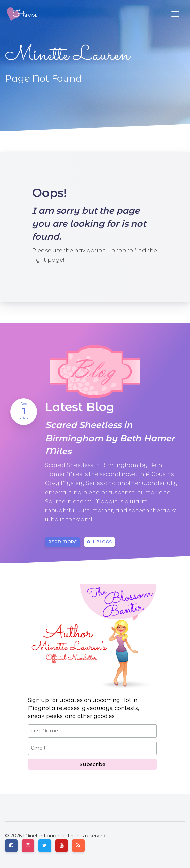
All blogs (100, 542)
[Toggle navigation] (175, 14)
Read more (63, 542)
